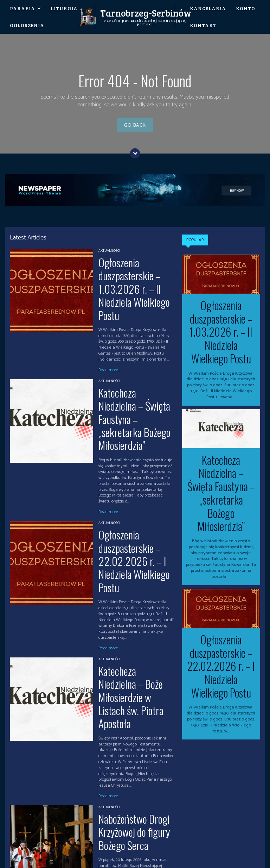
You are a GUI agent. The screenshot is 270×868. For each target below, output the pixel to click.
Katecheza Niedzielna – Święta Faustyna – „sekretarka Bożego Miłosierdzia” (136, 359)
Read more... (109, 330)
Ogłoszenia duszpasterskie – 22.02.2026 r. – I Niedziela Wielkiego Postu (133, 461)
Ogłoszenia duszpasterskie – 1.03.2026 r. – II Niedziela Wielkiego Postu (133, 269)
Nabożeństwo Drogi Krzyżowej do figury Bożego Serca (135, 660)
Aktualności (109, 251)
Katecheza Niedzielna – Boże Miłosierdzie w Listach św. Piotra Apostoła (133, 556)
